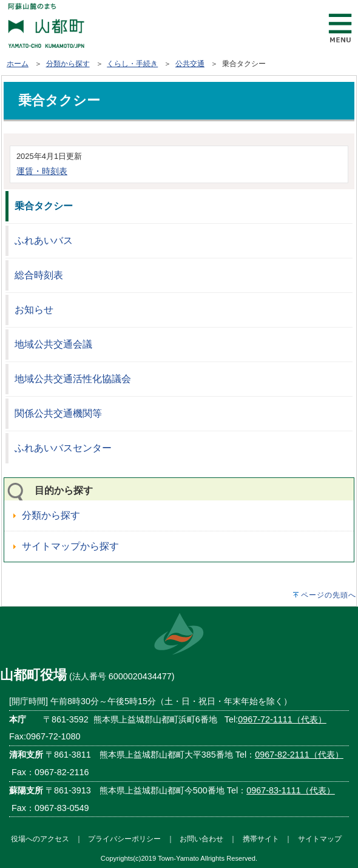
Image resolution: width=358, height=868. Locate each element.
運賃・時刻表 (42, 171)
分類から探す (68, 64)
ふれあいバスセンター (63, 448)
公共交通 (190, 64)
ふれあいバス (44, 241)
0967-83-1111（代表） (291, 790)
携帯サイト (261, 839)
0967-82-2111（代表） (299, 755)
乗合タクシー (44, 206)
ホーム (18, 64)
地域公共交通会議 (53, 344)
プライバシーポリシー (124, 839)
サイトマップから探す (70, 546)
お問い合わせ (201, 839)
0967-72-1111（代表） (282, 719)
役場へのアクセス (40, 839)
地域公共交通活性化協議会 (73, 379)
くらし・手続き (132, 64)
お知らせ (34, 310)
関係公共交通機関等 (58, 413)
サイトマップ (320, 839)
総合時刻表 (39, 275)
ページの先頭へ (329, 595)
